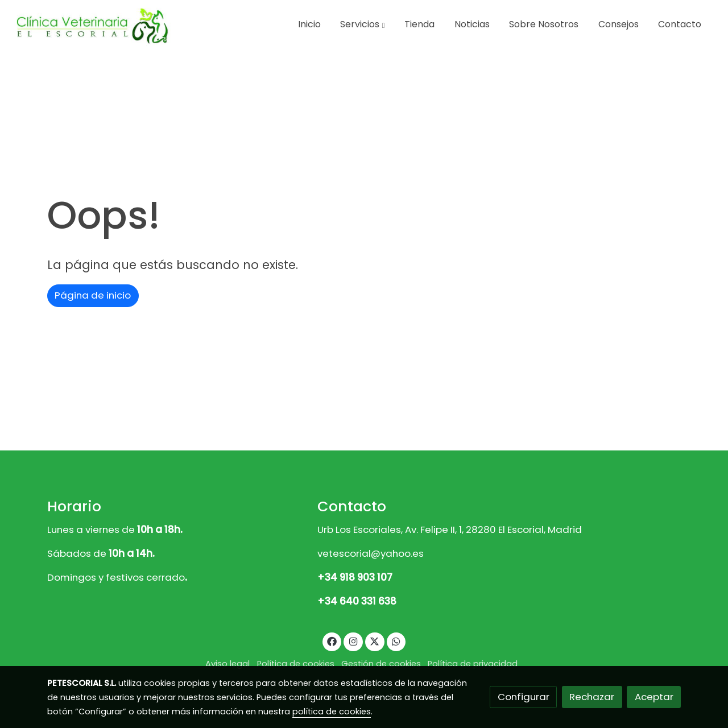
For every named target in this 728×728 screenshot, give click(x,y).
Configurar (524, 697)
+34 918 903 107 (355, 577)
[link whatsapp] (396, 641)
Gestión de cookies (381, 664)
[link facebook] (332, 641)
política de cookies (332, 712)
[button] (363, 24)
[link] (92, 25)
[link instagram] (353, 641)
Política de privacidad (473, 664)
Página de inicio (93, 295)
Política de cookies (296, 664)
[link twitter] (375, 641)
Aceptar (654, 697)
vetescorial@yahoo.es (371, 553)
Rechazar (592, 697)
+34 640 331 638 (357, 601)
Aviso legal (227, 664)
